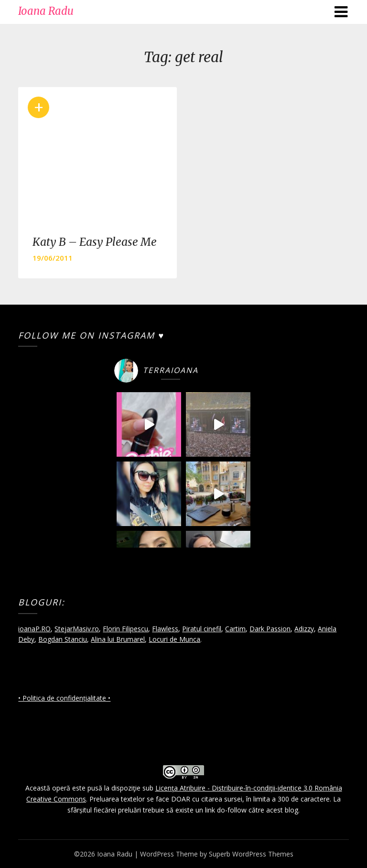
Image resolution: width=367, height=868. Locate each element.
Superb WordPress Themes (251, 854)
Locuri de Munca (174, 639)
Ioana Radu (46, 11)
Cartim (235, 629)
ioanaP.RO (34, 629)
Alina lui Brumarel (118, 639)
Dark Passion (270, 629)
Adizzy (304, 629)
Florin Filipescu (125, 629)
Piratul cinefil (202, 629)
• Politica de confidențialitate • (64, 698)
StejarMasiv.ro (77, 629)
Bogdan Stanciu (63, 639)
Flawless (165, 629)
